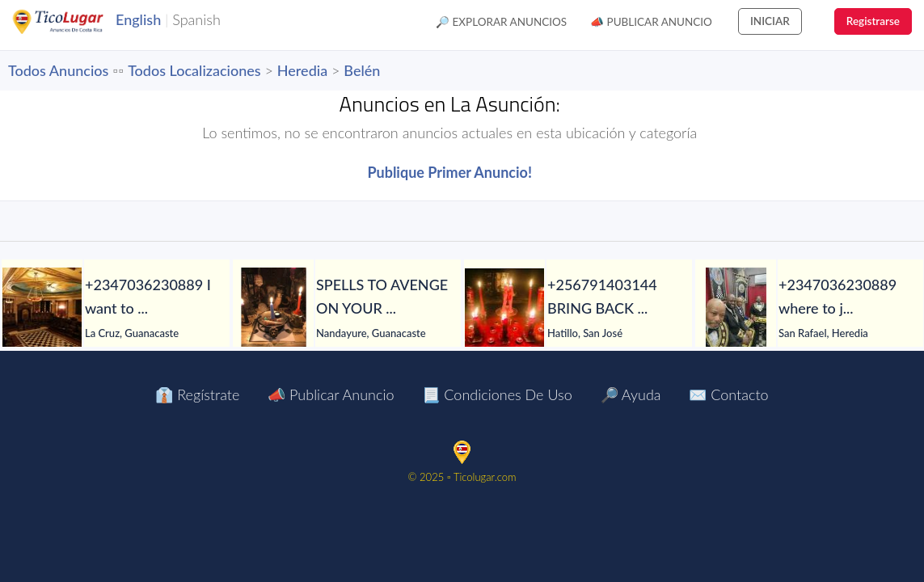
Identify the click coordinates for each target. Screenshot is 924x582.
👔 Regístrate (197, 394)
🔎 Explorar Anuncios (501, 22)
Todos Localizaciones (194, 70)
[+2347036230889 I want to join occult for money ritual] (42, 308)
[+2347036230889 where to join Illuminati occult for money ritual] (736, 308)
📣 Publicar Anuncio (651, 22)
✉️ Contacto (728, 394)
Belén (362, 70)
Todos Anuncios (58, 70)
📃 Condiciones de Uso (497, 394)
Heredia (302, 70)
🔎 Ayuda (631, 394)
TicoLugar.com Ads (75, 22)
